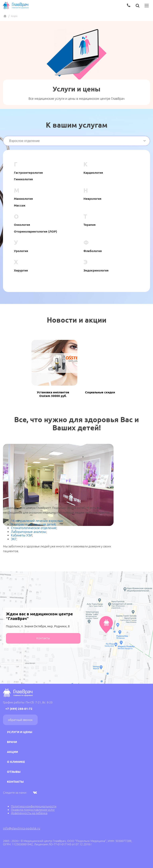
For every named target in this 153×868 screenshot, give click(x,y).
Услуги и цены (20, 732)
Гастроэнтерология (28, 173)
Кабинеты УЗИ (22, 535)
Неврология (92, 199)
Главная (5, 16)
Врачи (12, 742)
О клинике (16, 762)
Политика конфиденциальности (34, 806)
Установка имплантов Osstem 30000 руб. (53, 394)
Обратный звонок (20, 720)
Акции (12, 752)
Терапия (90, 225)
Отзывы (14, 772)
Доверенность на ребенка (29, 813)
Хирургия (21, 270)
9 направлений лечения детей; (34, 524)
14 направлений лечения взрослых (37, 521)
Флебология (93, 251)
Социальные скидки (100, 392)
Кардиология (93, 173)
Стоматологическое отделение (34, 528)
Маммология (23, 199)
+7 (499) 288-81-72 (19, 709)
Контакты (43, 638)
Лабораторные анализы (28, 532)
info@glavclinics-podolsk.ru (22, 828)
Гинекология (23, 179)
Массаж (20, 205)
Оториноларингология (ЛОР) (35, 231)
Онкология (22, 225)
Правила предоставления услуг (33, 810)
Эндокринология (96, 270)
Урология (21, 251)
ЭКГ (14, 539)
